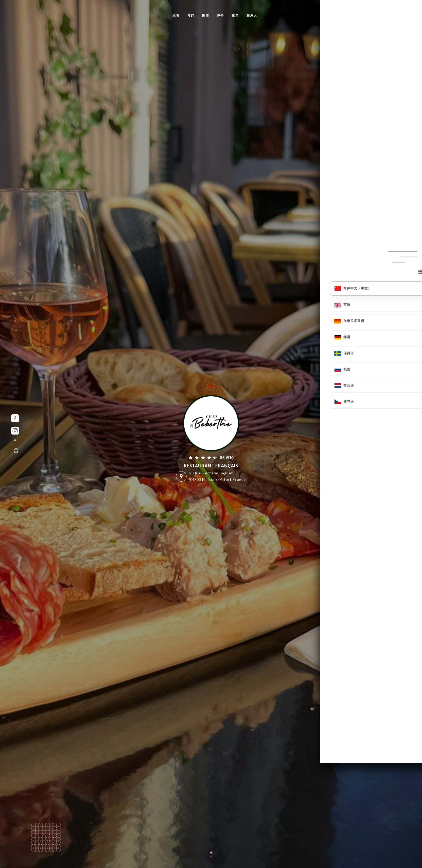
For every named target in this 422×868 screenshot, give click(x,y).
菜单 (235, 15)
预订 (191, 15)
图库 (206, 15)
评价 (220, 15)
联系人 (252, 15)
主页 (176, 15)
